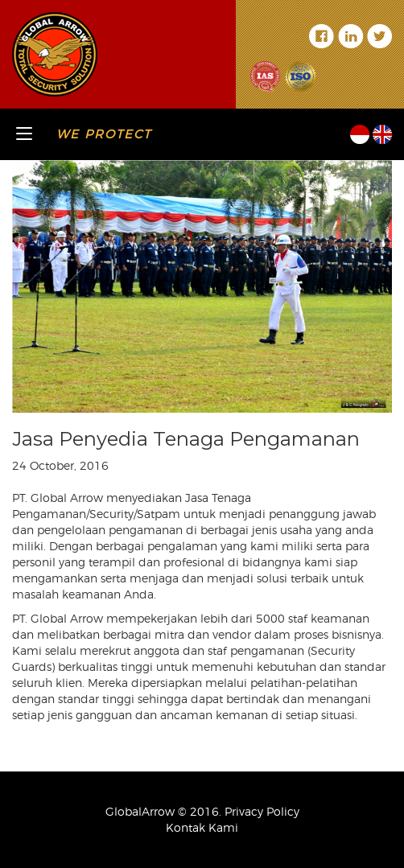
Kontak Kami (202, 827)
